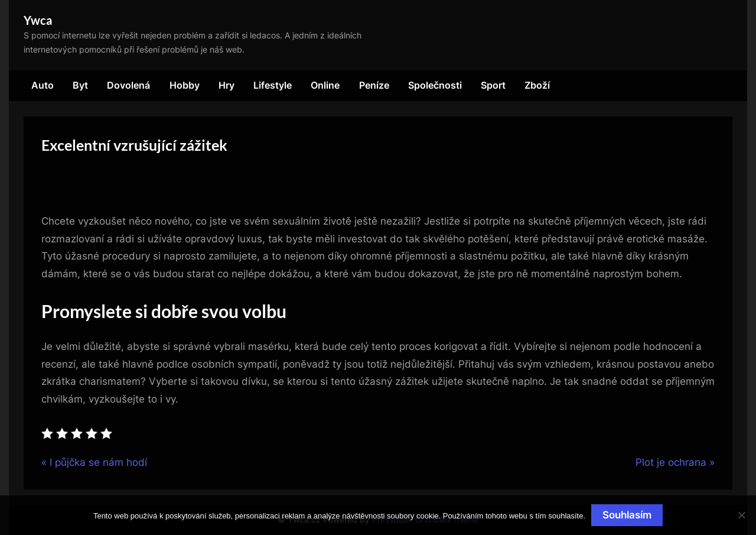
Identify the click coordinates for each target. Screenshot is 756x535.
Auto (43, 85)
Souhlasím (627, 515)
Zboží (537, 85)
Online (325, 85)
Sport (493, 85)
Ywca (38, 20)
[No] (741, 515)
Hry (227, 85)
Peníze (374, 85)
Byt (80, 85)
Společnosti (435, 85)
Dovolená (128, 85)
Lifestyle (273, 85)
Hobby (185, 85)
